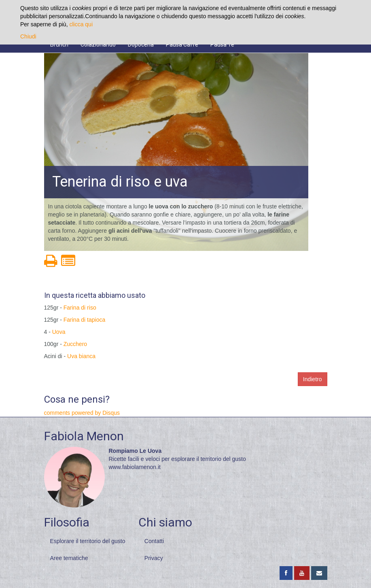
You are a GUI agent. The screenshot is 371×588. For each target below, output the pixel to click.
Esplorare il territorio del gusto (88, 541)
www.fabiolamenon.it (135, 467)
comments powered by (82, 413)
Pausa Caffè (182, 45)
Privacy (154, 558)
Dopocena (141, 45)
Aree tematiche (69, 558)
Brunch (59, 45)
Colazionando (98, 45)
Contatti (154, 541)
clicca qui (81, 24)
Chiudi (28, 36)
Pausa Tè (222, 45)
